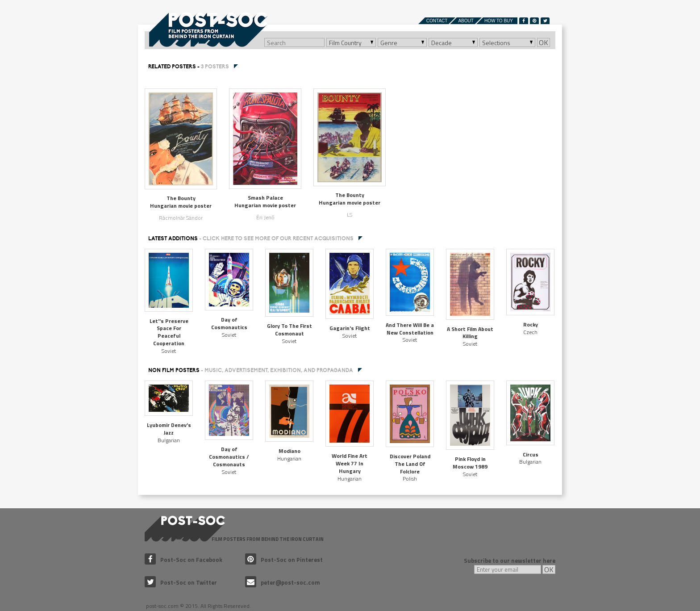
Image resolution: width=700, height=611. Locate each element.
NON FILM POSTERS (251, 370)
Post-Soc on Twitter (181, 582)
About (466, 21)
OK (544, 42)
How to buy (499, 21)
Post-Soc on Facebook (183, 560)
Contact (437, 21)
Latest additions (251, 239)
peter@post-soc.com (283, 582)
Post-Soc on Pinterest (284, 560)
